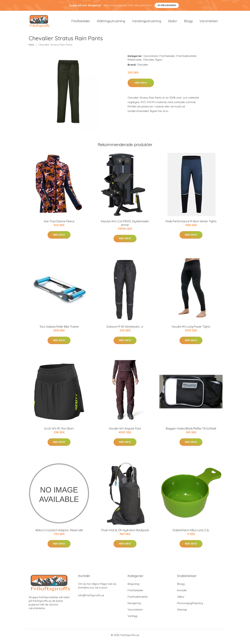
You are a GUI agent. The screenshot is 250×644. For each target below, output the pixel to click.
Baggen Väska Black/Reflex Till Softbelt (191, 431)
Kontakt (182, 593)
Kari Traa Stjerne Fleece (59, 224)
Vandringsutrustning (147, 22)
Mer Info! (141, 86)
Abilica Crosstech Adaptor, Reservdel (59, 533)
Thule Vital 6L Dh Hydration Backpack (125, 533)
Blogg (188, 22)
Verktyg (132, 619)
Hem (31, 48)
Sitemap (182, 613)
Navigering (134, 606)
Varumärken (209, 22)
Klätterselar (135, 63)
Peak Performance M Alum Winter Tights (191, 224)
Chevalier (149, 63)
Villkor (181, 600)
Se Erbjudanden (167, 5)
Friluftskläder (81, 22)
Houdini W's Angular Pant (125, 431)
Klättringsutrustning (111, 22)
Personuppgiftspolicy (190, 606)
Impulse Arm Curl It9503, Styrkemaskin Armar (125, 226)
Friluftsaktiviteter (187, 59)
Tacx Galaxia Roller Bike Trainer (59, 330)
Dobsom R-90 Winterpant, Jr (125, 330)
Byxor (159, 63)
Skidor (173, 22)
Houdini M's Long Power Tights (191, 330)
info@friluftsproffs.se (91, 598)
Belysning (133, 587)
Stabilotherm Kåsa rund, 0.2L (191, 533)
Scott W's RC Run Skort (59, 431)
